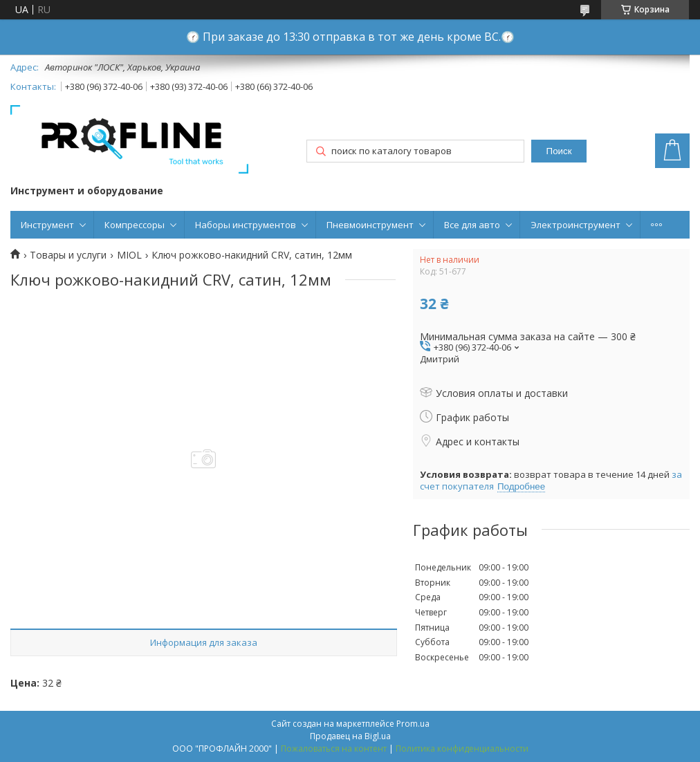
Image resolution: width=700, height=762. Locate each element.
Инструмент (47, 225)
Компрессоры (135, 225)
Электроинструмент (575, 225)
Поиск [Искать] (559, 151)
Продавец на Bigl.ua (350, 736)
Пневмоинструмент (370, 225)
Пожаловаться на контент (334, 749)
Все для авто (472, 225)
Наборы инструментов (246, 225)
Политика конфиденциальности (462, 749)
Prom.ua (413, 724)
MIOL (129, 255)
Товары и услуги (68, 255)
